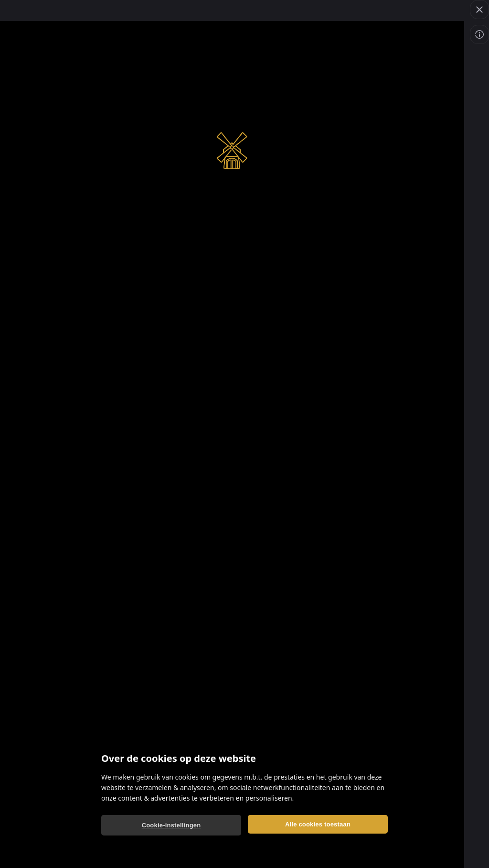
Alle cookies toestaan (318, 824)
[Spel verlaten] (479, 10)
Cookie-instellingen (171, 825)
